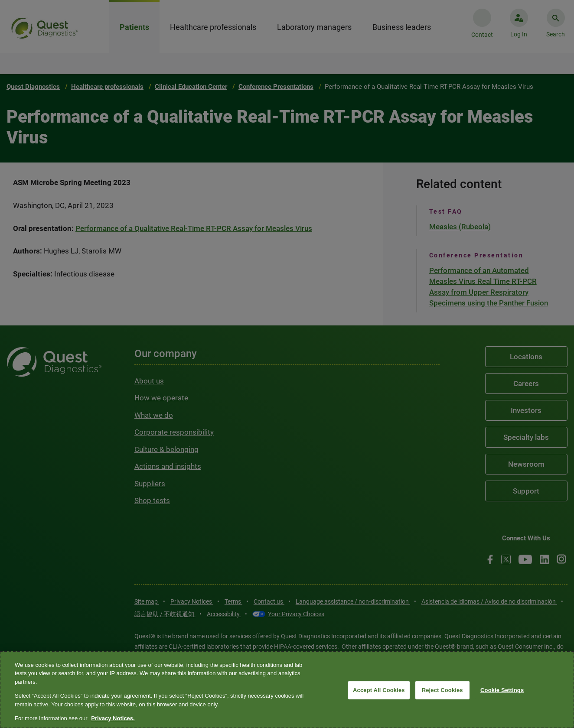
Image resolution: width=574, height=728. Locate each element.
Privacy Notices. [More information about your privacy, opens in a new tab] (113, 718)
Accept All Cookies (379, 690)
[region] (287, 690)
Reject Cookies (442, 690)
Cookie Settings (502, 690)
